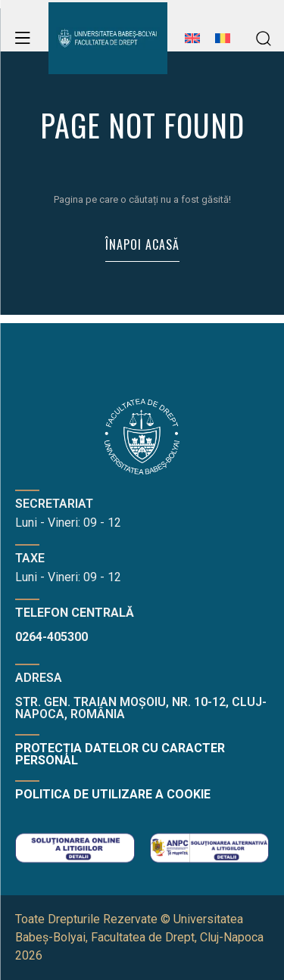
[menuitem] (192, 47)
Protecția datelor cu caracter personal (120, 754)
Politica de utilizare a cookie (113, 794)
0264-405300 (51, 637)
